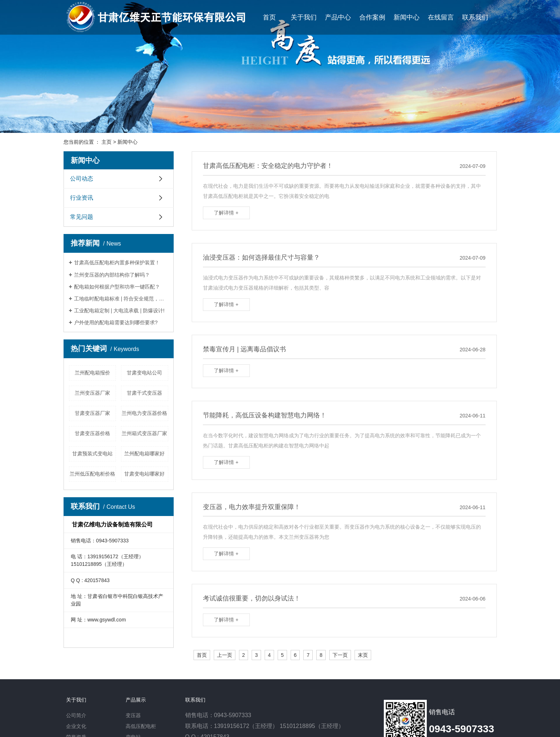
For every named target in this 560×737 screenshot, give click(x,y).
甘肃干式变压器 (144, 393)
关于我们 (304, 17)
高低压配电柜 (141, 726)
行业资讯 (82, 198)
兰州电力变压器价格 (144, 413)
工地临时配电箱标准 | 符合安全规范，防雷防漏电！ (121, 299)
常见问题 (82, 217)
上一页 (225, 655)
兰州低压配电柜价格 (92, 474)
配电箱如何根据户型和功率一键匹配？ (117, 287)
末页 (363, 655)
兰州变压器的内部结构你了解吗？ (112, 275)
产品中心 (338, 17)
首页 (269, 17)
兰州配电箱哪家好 (144, 454)
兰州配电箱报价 (92, 373)
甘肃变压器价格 (92, 433)
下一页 (340, 655)
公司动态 (82, 179)
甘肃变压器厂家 (92, 413)
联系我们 (475, 17)
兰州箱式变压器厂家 (144, 433)
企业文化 (76, 726)
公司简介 (76, 715)
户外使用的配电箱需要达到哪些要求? (116, 322)
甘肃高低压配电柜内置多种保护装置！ (117, 263)
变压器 (133, 715)
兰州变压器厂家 (92, 393)
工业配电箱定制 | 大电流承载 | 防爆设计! (119, 311)
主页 (107, 142)
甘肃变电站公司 (144, 373)
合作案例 (372, 17)
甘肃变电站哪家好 (144, 474)
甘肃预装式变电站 (92, 454)
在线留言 (441, 17)
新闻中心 (407, 17)
